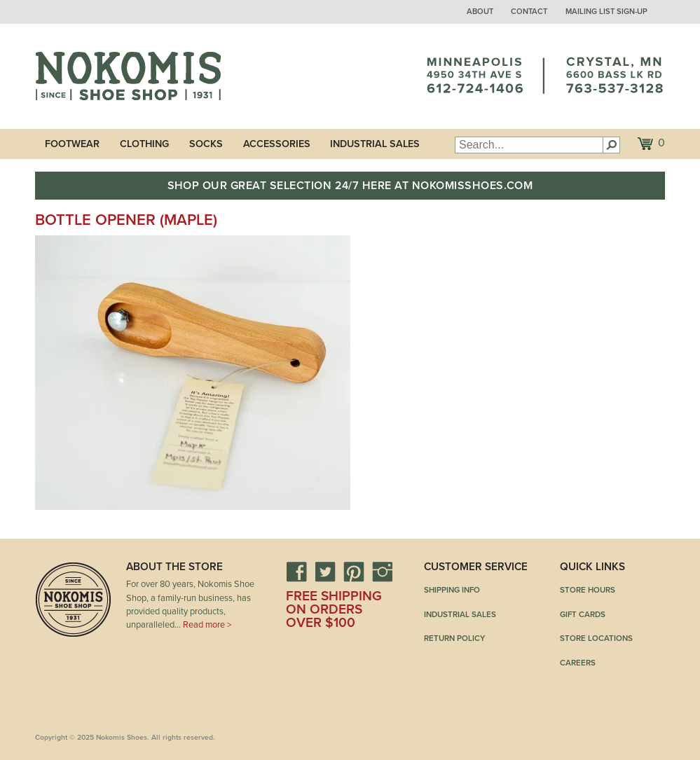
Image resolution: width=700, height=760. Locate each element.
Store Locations (596, 638)
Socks (206, 144)
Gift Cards (583, 614)
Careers (578, 663)
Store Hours (588, 590)
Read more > (207, 625)
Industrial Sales (375, 144)
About (480, 12)
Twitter (325, 572)
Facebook (296, 572)
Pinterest (354, 572)
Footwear (72, 144)
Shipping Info (452, 590)
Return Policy (454, 638)
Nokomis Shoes (128, 76)
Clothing (144, 144)
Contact (529, 12)
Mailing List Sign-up (606, 12)
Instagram (383, 572)
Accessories (277, 144)
